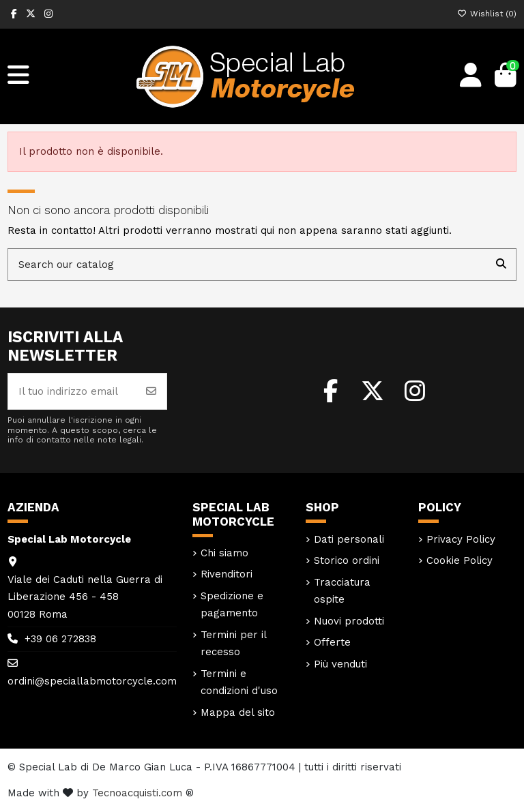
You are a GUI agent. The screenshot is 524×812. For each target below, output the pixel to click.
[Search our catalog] (501, 265)
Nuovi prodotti (349, 621)
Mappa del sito (238, 712)
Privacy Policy (461, 539)
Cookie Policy (460, 560)
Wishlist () (487, 14)
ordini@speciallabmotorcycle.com (92, 681)
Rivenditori (227, 574)
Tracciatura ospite (342, 591)
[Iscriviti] (151, 392)
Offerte (332, 642)
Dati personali (349, 539)
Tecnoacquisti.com (137, 793)
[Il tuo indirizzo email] (72, 392)
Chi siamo (224, 553)
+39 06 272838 (60, 639)
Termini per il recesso (233, 644)
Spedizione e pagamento (232, 605)
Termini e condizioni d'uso (239, 682)
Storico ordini (347, 560)
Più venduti (340, 664)
